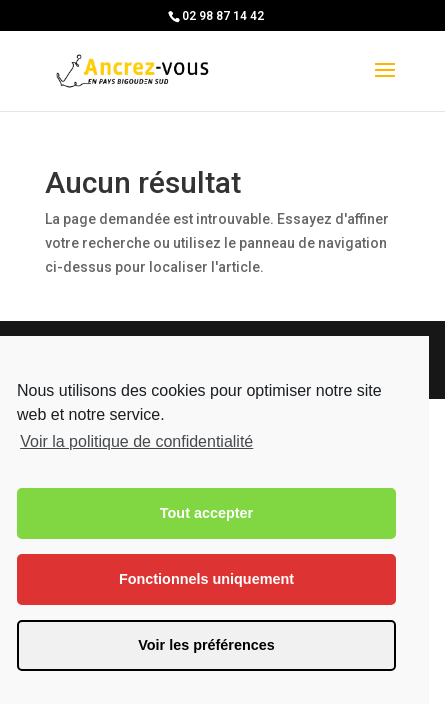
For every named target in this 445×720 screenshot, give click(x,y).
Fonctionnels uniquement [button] (206, 579)
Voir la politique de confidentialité (136, 441)
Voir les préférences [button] (206, 645)
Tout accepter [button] (206, 513)
